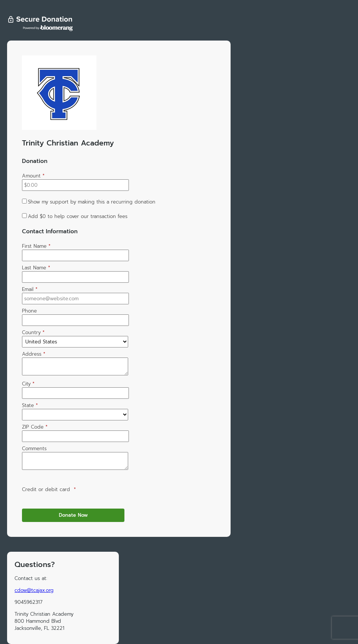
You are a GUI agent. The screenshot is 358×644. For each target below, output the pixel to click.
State (30, 405)
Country (33, 332)
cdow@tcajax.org (34, 590)
